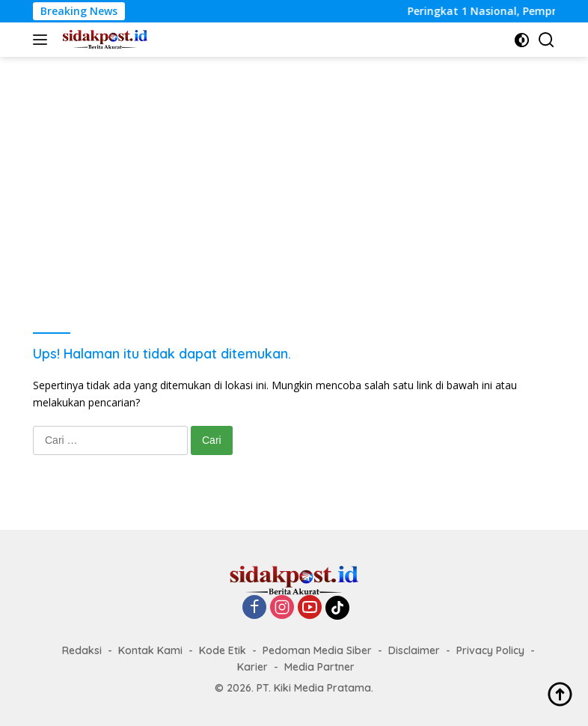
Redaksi (82, 650)
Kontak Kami (150, 650)
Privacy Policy (490, 650)
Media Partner (319, 667)
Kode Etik (223, 650)
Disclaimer (414, 650)
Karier (252, 667)
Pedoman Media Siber (317, 650)
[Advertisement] (294, 169)
